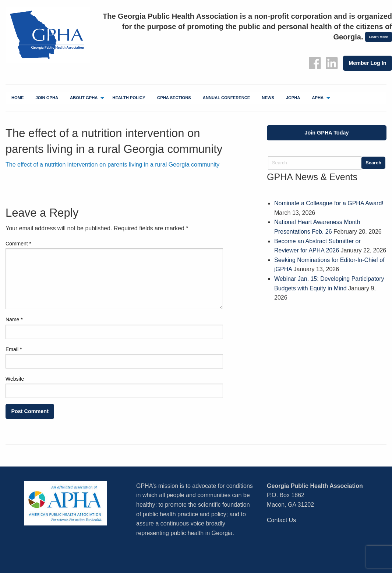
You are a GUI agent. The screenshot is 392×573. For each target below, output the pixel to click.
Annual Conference (226, 98)
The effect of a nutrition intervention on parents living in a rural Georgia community (112, 165)
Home (18, 98)
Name (14, 319)
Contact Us (281, 520)
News (268, 98)
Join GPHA (47, 98)
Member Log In (367, 63)
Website (15, 379)
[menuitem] (18, 98)
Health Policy (129, 98)
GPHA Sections (174, 98)
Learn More (379, 37)
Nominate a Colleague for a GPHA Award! (329, 203)
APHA (318, 98)
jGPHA (293, 98)
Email (14, 349)
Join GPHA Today (327, 133)
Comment (18, 244)
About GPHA (84, 98)
